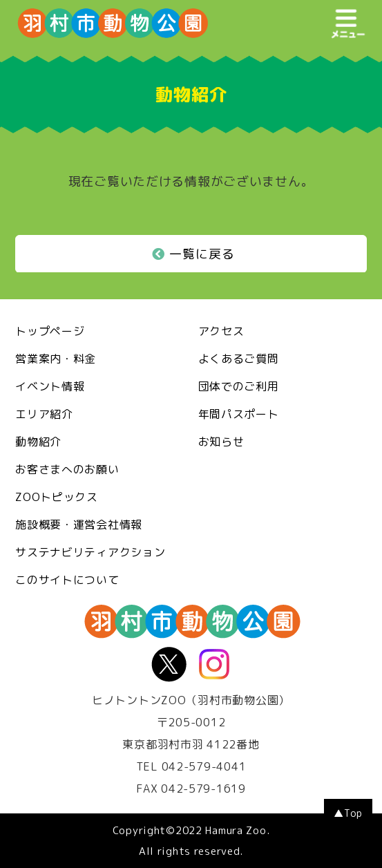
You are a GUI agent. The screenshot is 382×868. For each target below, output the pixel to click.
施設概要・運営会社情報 (79, 525)
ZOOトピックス (57, 497)
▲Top (348, 813)
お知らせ (221, 442)
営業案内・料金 (56, 359)
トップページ (50, 331)
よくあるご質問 (239, 359)
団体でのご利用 (239, 386)
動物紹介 (38, 442)
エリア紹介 (44, 414)
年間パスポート (239, 414)
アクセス (221, 331)
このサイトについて (67, 580)
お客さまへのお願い (67, 469)
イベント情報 (50, 386)
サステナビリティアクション (90, 552)
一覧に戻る (193, 254)
